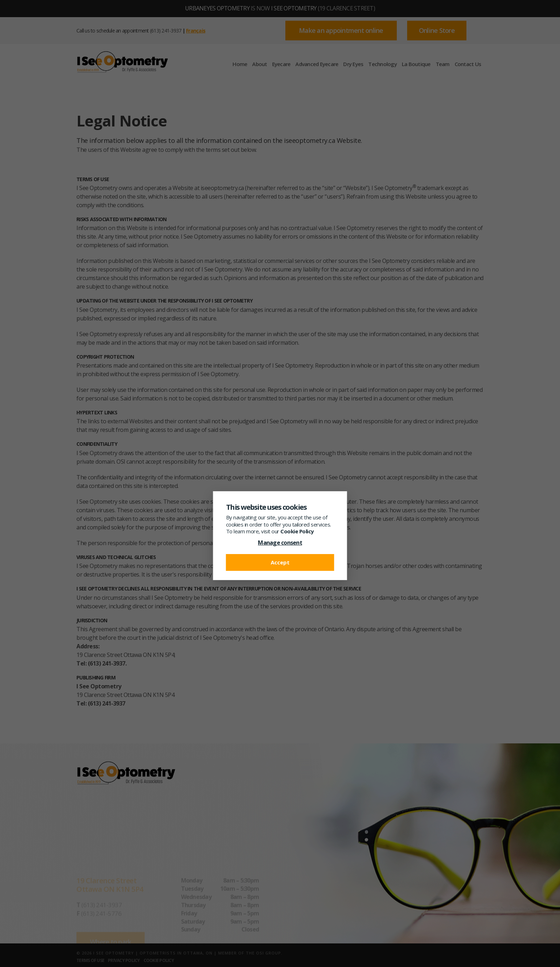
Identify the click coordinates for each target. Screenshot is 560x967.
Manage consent (280, 543)
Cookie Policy (297, 531)
